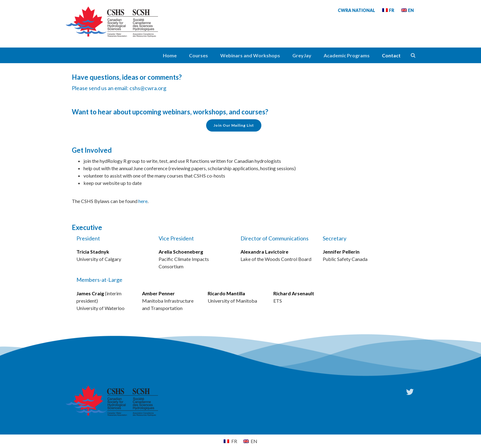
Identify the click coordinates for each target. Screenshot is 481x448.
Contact (391, 55)
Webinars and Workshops (250, 55)
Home (170, 55)
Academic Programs (347, 55)
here (143, 201)
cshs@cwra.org (148, 88)
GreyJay (302, 55)
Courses (198, 55)
